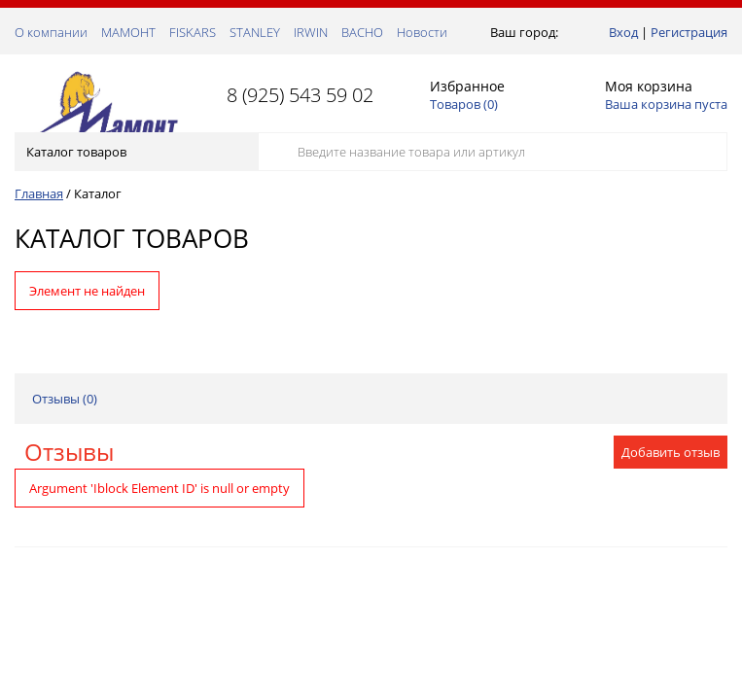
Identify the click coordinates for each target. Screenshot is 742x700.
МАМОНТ (128, 32)
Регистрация (689, 32)
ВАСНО (362, 32)
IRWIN (311, 32)
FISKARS (193, 32)
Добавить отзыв (671, 452)
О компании (51, 32)
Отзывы (69, 452)
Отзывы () (65, 399)
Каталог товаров (135, 152)
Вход (623, 32)
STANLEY (255, 32)
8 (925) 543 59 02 (300, 95)
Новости (422, 32)
